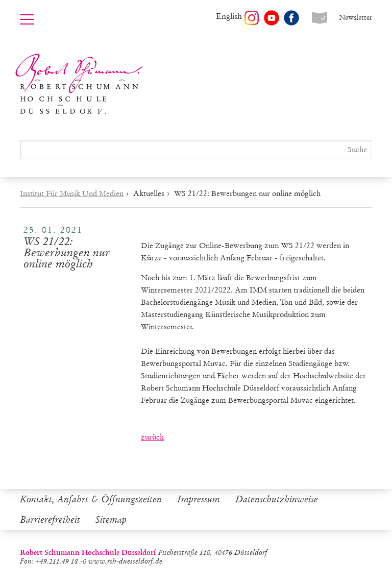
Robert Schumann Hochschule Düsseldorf (79, 84)
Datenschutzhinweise (277, 499)
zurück (152, 437)
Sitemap (111, 520)
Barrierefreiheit (50, 520)
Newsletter (356, 18)
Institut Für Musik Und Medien (72, 193)
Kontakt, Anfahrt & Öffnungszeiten (91, 499)
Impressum (199, 499)
